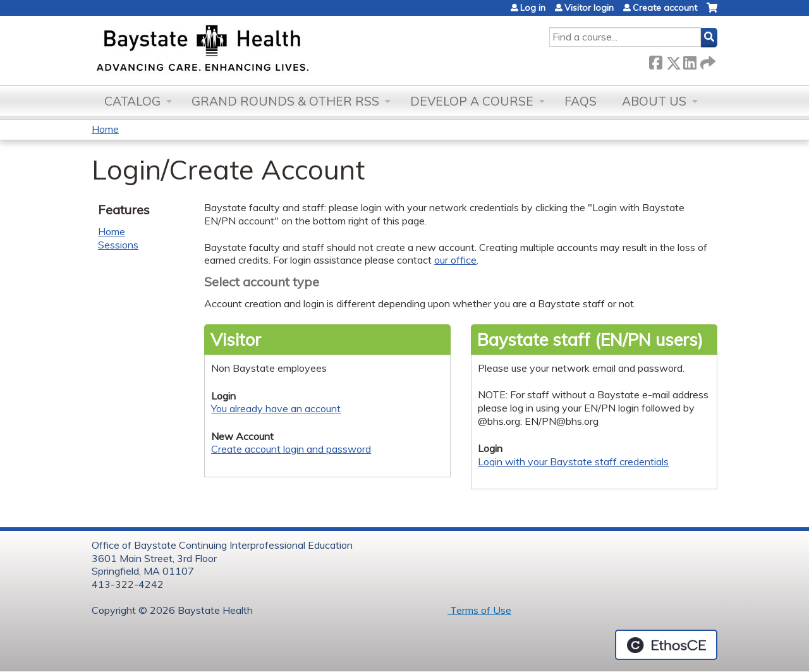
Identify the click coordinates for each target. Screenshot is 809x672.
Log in (533, 8)
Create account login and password (291, 449)
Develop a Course (472, 101)
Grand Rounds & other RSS (285, 101)
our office (455, 260)
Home (105, 129)
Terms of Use (479, 610)
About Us (654, 101)
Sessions (118, 245)
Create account (665, 8)
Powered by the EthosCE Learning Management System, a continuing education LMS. (666, 645)
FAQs (581, 101)
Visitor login (589, 8)
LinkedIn (690, 60)
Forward (707, 60)
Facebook (655, 60)
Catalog (132, 101)
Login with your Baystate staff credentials (573, 461)
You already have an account (276, 408)
